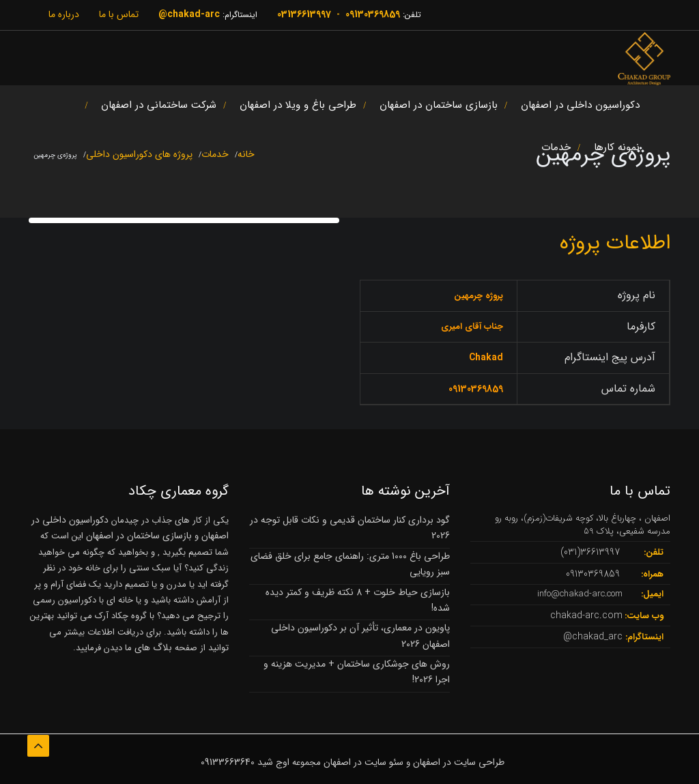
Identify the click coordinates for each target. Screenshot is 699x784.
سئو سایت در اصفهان (363, 762)
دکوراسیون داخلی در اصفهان (580, 107)
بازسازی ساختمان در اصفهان (439, 107)
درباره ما (64, 14)
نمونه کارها (617, 149)
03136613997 (304, 14)
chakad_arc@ (593, 637)
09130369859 (373, 14)
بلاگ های (152, 648)
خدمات (556, 149)
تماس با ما (119, 14)
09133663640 (228, 762)
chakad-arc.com (586, 615)
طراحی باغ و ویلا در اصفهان (298, 107)
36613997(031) (590, 552)
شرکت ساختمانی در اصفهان (159, 107)
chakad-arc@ (189, 14)
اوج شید (273, 762)
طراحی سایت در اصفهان (459, 762)
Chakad (486, 358)
